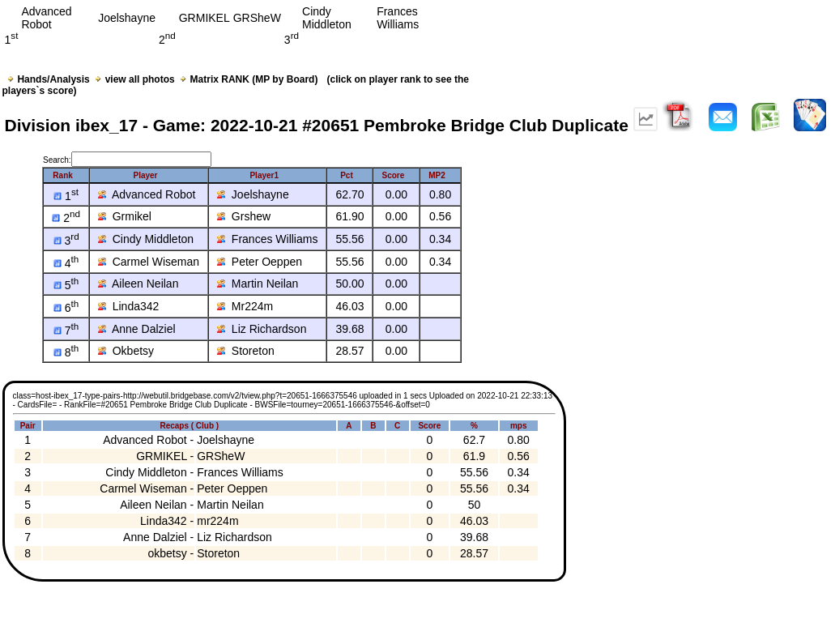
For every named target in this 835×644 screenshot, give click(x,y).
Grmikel (125, 216)
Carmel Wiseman (149, 262)
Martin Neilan (258, 284)
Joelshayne (253, 194)
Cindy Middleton (146, 239)
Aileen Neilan (138, 284)
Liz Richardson (262, 329)
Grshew (244, 216)
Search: (127, 160)
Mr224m (245, 306)
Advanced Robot (147, 194)
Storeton (246, 351)
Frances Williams (267, 239)
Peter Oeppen (260, 262)
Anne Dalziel (137, 329)
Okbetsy (126, 351)
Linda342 (128, 306)
